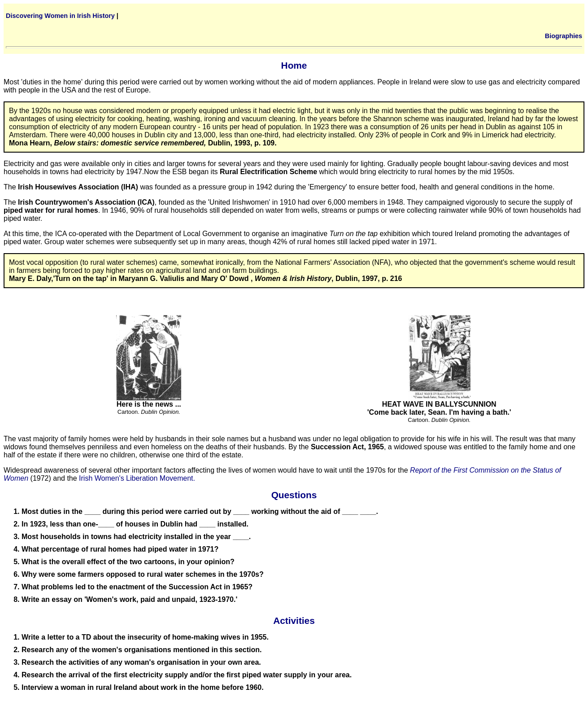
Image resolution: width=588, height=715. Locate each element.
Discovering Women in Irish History (60, 16)
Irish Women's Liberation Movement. (137, 478)
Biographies (564, 36)
